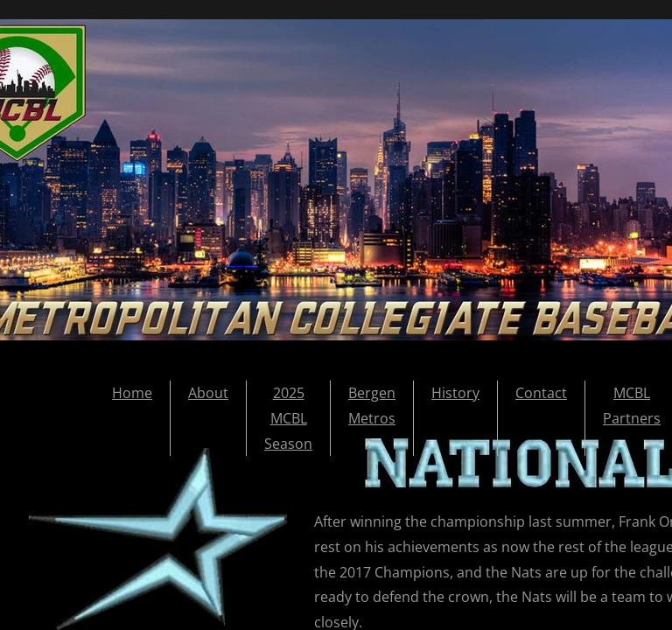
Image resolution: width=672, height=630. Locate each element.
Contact (541, 393)
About (208, 393)
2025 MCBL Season (288, 418)
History (455, 393)
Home (132, 393)
